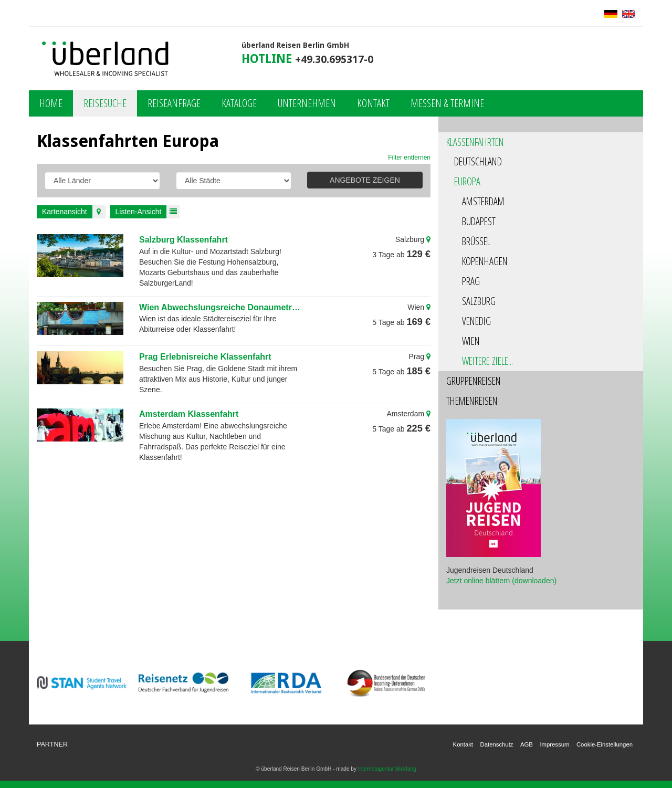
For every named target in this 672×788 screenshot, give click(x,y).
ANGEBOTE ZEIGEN (365, 180)
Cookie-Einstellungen (605, 744)
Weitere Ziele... (487, 361)
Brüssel (476, 241)
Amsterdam (483, 201)
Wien (471, 341)
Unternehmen (307, 103)
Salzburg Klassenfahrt (183, 240)
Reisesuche (105, 103)
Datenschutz (497, 744)
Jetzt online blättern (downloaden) (501, 581)
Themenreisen (472, 401)
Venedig (476, 321)
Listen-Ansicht (148, 212)
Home (51, 103)
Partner (52, 744)
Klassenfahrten (475, 142)
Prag (471, 281)
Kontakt (373, 103)
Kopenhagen (485, 261)
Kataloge (239, 103)
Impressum (554, 744)
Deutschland (478, 161)
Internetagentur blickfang (387, 769)
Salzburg (479, 301)
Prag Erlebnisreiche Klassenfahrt (205, 357)
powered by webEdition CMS (638, 784)
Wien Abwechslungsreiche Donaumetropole (221, 307)
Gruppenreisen (474, 381)
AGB (527, 744)
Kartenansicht (74, 212)
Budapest (479, 221)
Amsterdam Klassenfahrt (189, 414)
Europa (467, 181)
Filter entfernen (409, 157)
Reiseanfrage (174, 103)
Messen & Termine (447, 103)
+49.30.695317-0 (334, 60)
